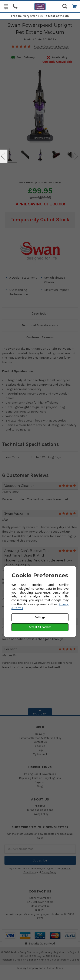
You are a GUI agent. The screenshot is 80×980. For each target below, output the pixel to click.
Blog (40, 786)
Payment (40, 782)
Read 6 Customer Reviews (51, 47)
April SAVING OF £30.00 (40, 204)
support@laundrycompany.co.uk (34, 914)
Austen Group (55, 968)
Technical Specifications (40, 325)
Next (76, 156)
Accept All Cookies (40, 627)
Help (40, 750)
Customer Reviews (40, 337)
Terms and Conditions (40, 810)
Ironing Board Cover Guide (40, 774)
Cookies (40, 746)
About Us (40, 806)
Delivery (40, 734)
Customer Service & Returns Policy (40, 738)
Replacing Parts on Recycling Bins (40, 778)
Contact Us (40, 742)
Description (40, 313)
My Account (40, 754)
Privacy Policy (40, 814)
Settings (40, 617)
